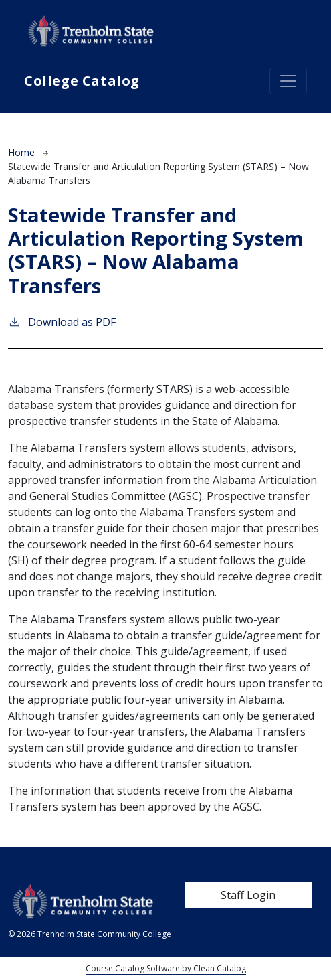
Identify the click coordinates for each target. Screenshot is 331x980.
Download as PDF (62, 322)
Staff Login (248, 895)
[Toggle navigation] (288, 81)
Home (21, 152)
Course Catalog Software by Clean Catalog (166, 968)
